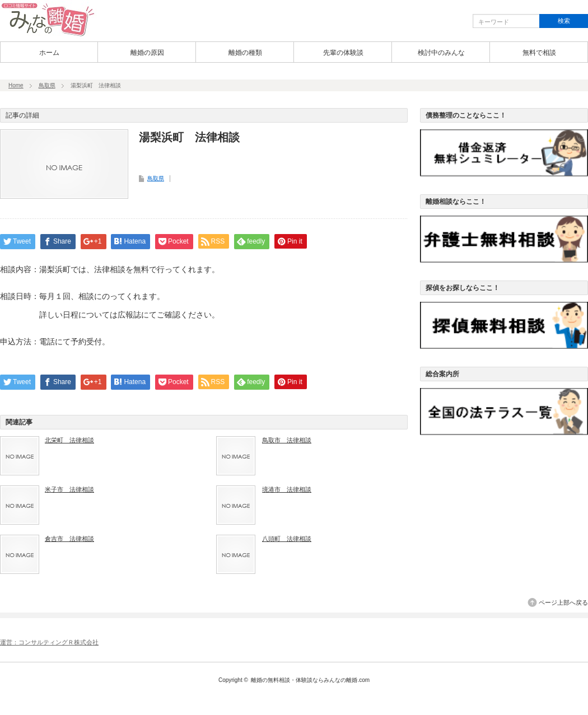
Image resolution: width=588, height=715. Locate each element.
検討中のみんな (441, 53)
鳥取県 (47, 85)
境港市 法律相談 (287, 489)
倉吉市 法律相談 (69, 539)
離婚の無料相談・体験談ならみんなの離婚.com (310, 680)
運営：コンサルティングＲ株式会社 (49, 642)
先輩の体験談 (343, 53)
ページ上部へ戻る (563, 602)
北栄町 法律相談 (69, 440)
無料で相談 (539, 53)
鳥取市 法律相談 (287, 440)
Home (16, 85)
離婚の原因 (147, 53)
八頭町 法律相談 (287, 539)
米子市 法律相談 (69, 489)
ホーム (49, 53)
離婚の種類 (245, 53)
